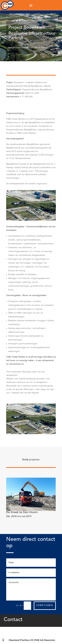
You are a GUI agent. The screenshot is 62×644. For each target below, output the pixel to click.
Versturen (45, 605)
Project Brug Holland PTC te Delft (28, 512)
